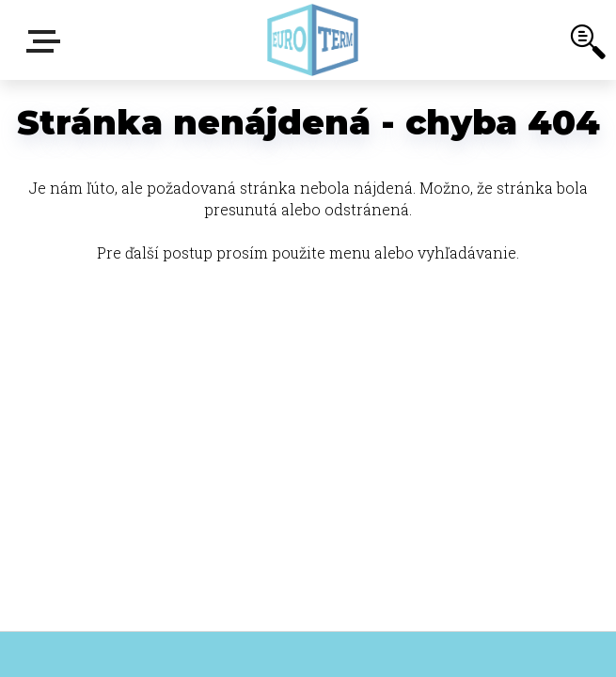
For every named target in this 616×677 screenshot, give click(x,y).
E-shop (47, 41)
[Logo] (313, 40)
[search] (588, 45)
